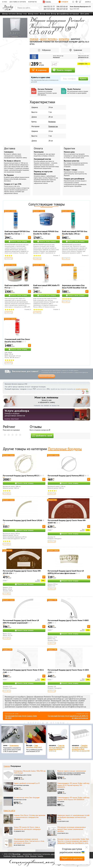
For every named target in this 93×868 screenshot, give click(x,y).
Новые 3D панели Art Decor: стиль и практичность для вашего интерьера (27, 828)
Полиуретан (53, 126)
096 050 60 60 (62, 7)
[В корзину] (29, 237)
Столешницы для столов (23, 775)
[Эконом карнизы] (12, 735)
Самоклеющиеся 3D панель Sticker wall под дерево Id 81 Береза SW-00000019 (73, 799)
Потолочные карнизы (21, 785)
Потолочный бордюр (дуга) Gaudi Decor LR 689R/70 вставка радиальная (68, 717)
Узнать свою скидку (19, 241)
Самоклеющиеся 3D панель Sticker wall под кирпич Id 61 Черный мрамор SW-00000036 (73, 785)
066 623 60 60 (62, 9)
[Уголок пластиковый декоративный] (35, 735)
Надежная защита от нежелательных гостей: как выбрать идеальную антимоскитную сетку (73, 817)
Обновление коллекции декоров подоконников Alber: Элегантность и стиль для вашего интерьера (29, 841)
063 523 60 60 (49, 9)
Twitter (14, 856)
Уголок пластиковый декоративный (34, 746)
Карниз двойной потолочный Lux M (27, 783)
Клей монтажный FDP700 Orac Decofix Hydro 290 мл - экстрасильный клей (75, 234)
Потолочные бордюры (65, 449)
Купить (83, 79)
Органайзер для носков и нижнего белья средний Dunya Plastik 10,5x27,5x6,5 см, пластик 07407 (81, 748)
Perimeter (56, 57)
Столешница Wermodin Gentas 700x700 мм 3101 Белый (30, 772)
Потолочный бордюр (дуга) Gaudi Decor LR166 (22, 520)
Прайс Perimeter (78, 91)
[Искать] (40, 8)
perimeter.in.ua (83, 57)
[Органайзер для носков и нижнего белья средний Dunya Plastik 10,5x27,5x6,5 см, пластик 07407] (81, 735)
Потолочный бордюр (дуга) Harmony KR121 (21, 476)
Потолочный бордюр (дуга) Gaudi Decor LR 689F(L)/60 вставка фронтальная (66, 572)
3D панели (61, 789)
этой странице (82, 389)
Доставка (10, 148)
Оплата (38, 148)
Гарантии (69, 148)
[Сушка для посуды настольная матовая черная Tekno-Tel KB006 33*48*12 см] (58, 735)
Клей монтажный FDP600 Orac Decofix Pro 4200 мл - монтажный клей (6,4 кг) (46, 234)
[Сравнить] (77, 2)
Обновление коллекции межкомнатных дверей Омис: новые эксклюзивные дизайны (72, 829)
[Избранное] (73, 2)
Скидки (63, 2)
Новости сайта (9, 810)
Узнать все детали (46, 376)
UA (86, 2)
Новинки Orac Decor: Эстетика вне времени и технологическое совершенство (30, 816)
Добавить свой (42, 436)
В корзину (39, 70)
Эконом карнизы (14, 745)
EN (88, 2)
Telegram (33, 856)
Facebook (7, 856)
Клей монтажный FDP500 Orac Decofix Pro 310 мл (17, 233)
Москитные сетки (20, 800)
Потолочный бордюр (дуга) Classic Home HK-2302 (21, 717)
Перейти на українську (72, 858)
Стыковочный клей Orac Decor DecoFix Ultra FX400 (17, 340)
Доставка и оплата (18, 2)
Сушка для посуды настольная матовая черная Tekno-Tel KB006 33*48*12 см (57, 748)
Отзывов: (57, 255)
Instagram (20, 856)
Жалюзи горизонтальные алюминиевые (72, 771)
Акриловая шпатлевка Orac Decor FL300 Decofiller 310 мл (74, 287)
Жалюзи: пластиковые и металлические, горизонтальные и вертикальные (71, 774)
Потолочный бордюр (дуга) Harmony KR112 (66, 476)
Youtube (40, 856)
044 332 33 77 (49, 7)
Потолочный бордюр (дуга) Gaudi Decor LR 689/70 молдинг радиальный (21, 622)
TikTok (27, 856)
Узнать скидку (62, 70)
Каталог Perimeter (49, 92)
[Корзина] (80, 2)
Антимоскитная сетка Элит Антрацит (27, 798)
